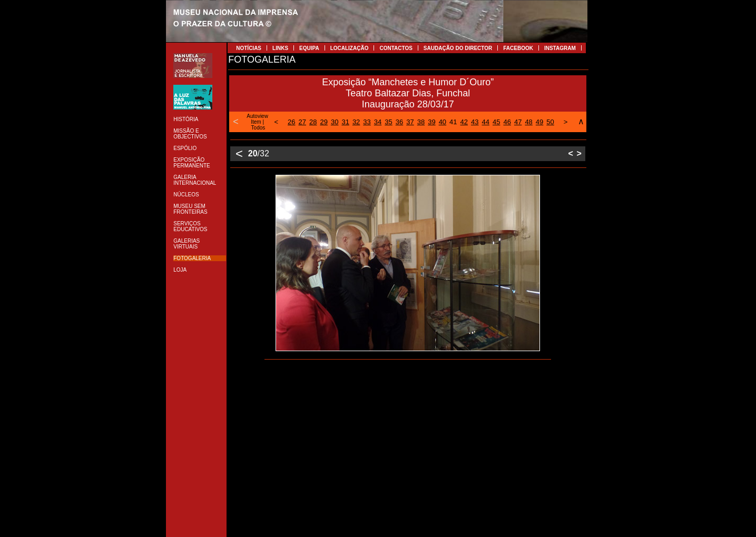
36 (399, 122)
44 (486, 122)
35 (388, 122)
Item (256, 122)
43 (475, 122)
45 (496, 122)
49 (539, 122)
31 (345, 122)
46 (507, 122)
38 (421, 122)
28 (313, 122)
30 (335, 122)
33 (367, 122)
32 (356, 122)
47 (518, 122)
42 (464, 122)
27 (302, 122)
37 (410, 122)
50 (550, 122)
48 (528, 122)
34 (378, 122)
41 (453, 122)
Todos (258, 128)
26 (291, 122)
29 (323, 122)
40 (443, 122)
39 (431, 122)
